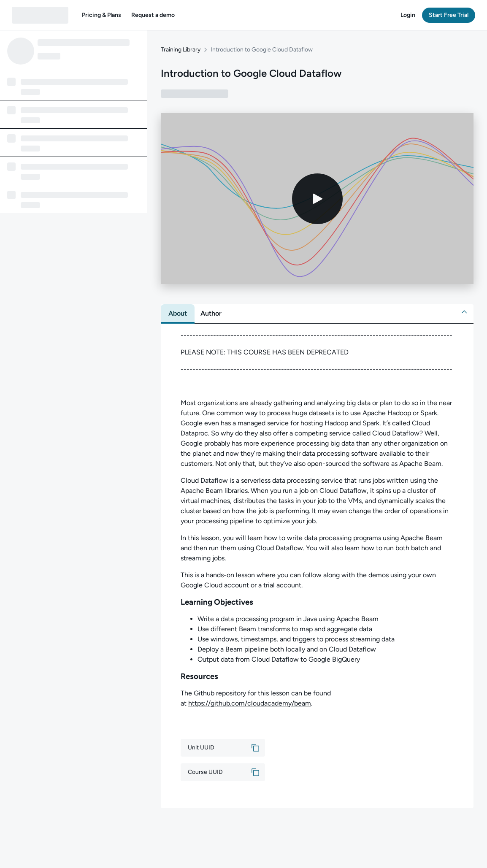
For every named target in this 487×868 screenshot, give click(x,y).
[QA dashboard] (40, 15)
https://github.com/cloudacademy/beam (250, 703)
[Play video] (317, 199)
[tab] (178, 314)
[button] (101, 15)
